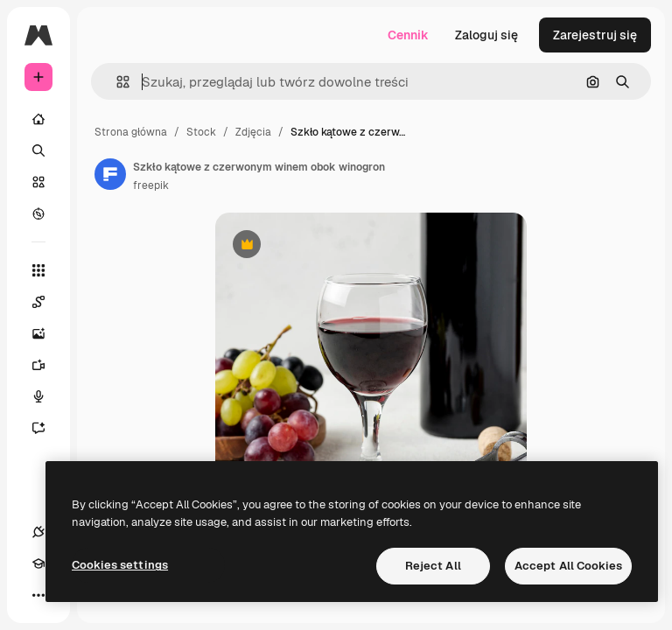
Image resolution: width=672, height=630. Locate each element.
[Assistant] (47, 428)
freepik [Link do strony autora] (151, 185)
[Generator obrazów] (47, 333)
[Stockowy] (38, 182)
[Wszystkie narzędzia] (38, 270)
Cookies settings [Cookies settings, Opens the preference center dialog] (120, 565)
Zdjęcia (253, 132)
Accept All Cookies (568, 566)
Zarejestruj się (595, 35)
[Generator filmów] (47, 365)
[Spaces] (47, 302)
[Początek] (38, 119)
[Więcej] (38, 595)
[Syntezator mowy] (47, 396)
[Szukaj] (38, 150)
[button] (116, 82)
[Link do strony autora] (110, 174)
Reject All (433, 566)
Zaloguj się (486, 35)
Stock (201, 132)
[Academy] (38, 563)
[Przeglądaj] (38, 213)
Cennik (408, 35)
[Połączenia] (38, 532)
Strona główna (131, 132)
